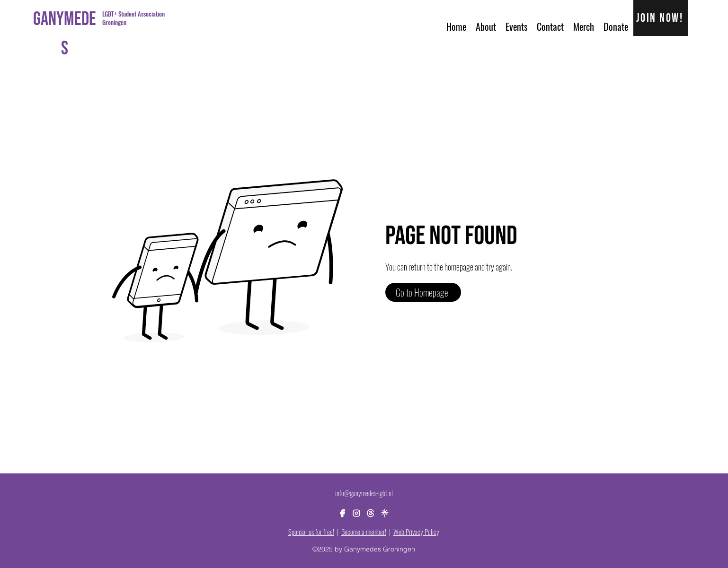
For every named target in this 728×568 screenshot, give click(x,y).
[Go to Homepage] (423, 292)
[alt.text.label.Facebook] (342, 513)
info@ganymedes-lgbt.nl (364, 493)
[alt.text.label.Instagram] (356, 513)
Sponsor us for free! (311, 532)
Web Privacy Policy (416, 532)
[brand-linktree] (385, 513)
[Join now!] (661, 18)
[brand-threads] (371, 513)
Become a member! (364, 532)
